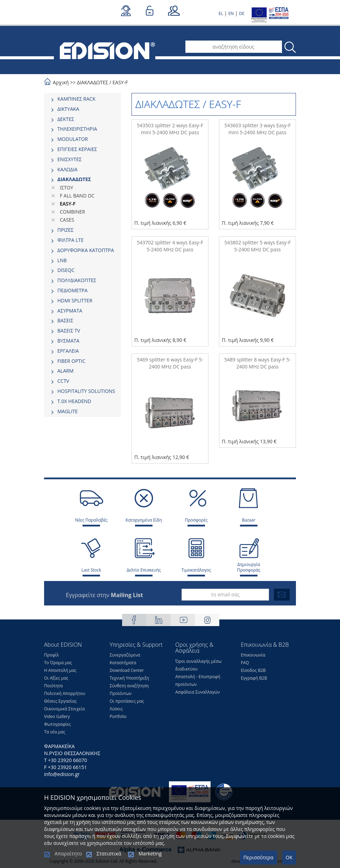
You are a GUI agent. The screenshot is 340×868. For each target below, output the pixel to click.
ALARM (65, 371)
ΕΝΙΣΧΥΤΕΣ (70, 159)
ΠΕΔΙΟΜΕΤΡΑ (72, 290)
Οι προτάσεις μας (127, 701)
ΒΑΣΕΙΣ (65, 320)
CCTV (63, 381)
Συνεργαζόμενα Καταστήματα (125, 659)
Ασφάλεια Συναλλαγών (198, 692)
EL (221, 13)
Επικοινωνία (253, 655)
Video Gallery (57, 716)
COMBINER (72, 212)
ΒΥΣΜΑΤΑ (68, 341)
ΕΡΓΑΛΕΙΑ (68, 351)
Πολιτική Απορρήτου (65, 693)
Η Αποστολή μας (60, 670)
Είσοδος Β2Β (253, 670)
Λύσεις (116, 709)
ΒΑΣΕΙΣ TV (69, 331)
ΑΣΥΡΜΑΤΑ (70, 311)
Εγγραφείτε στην (104, 595)
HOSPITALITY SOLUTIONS (86, 391)
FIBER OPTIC (71, 361)
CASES (67, 220)
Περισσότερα (258, 857)
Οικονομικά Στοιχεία (64, 709)
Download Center (127, 670)
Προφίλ (51, 655)
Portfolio (118, 716)
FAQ (245, 663)
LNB (62, 260)
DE (242, 13)
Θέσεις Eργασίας (60, 701)
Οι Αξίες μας (56, 678)
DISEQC (66, 270)
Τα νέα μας (55, 732)
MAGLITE (68, 411)
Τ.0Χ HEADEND (74, 401)
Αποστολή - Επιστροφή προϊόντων (198, 680)
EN (231, 13)
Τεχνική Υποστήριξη (130, 678)
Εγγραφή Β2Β (254, 678)
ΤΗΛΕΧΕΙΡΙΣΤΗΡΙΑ (77, 129)
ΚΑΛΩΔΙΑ (68, 169)
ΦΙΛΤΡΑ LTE (70, 240)
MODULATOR (73, 139)
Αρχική (61, 82)
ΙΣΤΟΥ (66, 188)
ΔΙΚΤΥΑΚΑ (68, 109)
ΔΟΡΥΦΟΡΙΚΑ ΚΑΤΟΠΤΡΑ (86, 250)
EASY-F (120, 82)
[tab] (83, 99)
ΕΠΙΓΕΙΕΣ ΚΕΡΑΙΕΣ (77, 149)
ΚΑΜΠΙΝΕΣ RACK (76, 99)
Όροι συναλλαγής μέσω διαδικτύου (198, 665)
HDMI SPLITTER (75, 300)
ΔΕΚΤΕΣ (66, 119)
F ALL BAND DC (77, 196)
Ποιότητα (53, 686)
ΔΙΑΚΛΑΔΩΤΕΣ (93, 82)
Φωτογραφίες (58, 724)
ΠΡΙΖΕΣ (65, 230)
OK (289, 857)
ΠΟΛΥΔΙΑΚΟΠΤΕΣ (77, 280)
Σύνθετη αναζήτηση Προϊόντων (129, 690)
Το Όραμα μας (58, 663)
